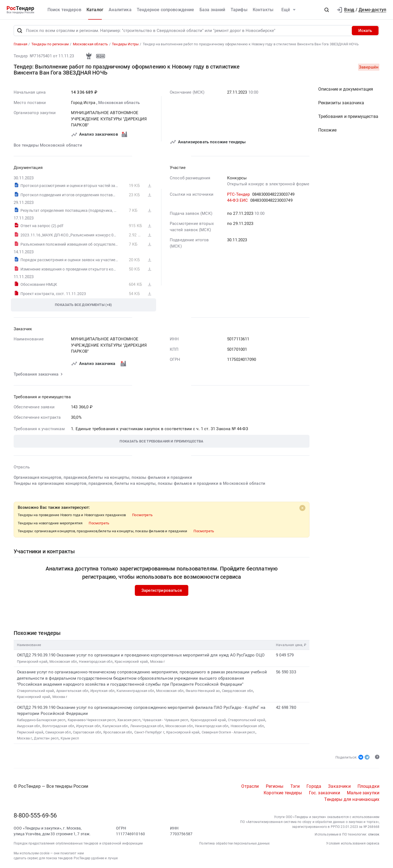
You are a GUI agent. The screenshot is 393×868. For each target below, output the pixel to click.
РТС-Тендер (239, 195)
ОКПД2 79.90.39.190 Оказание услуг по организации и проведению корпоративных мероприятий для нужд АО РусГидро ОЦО (141, 656)
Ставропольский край (35, 691)
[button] (327, 10)
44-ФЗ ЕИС (237, 201)
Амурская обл (29, 726)
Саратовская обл (87, 732)
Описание (346, 90)
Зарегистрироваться (162, 591)
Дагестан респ (46, 739)
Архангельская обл (72, 691)
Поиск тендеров (64, 10)
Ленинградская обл (147, 726)
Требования (348, 117)
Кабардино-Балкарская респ (41, 720)
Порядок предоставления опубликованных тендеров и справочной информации (78, 844)
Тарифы (239, 10)
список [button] (374, 835)
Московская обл (63, 662)
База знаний (212, 10)
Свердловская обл (237, 691)
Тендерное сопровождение (166, 10)
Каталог (95, 10)
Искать (365, 31)
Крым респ (70, 739)
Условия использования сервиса (353, 844)
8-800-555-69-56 (35, 816)
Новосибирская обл (247, 726)
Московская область (119, 103)
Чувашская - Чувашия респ (165, 720)
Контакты (263, 10)
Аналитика (120, 10)
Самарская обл (58, 732)
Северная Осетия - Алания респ (229, 732)
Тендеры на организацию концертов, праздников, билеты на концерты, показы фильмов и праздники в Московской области (139, 484)
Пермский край (30, 732)
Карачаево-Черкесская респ (92, 720)
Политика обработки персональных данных (234, 844)
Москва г (158, 662)
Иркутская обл (102, 691)
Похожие (327, 131)
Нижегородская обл (96, 662)
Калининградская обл (135, 691)
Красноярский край (131, 662)
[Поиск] (20, 31)
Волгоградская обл (58, 726)
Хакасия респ (129, 720)
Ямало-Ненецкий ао (203, 691)
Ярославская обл (118, 732)
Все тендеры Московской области (48, 145)
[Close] (302, 508)
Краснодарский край (208, 720)
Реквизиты (341, 103)
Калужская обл (115, 726)
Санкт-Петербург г (149, 732)
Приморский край (32, 662)
